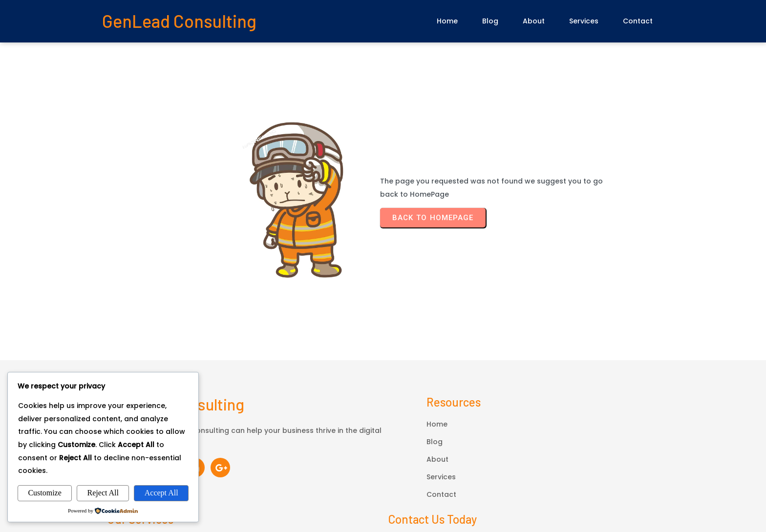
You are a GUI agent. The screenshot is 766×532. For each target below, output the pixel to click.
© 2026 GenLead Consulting (383, 483)
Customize (44, 493)
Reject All (103, 493)
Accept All (161, 493)
